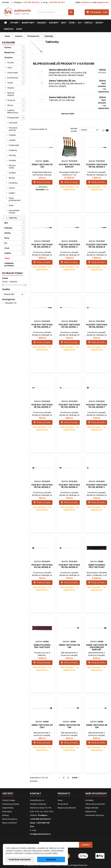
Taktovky (13, 218)
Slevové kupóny (10, 819)
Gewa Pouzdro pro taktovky (97, 566)
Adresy (5, 815)
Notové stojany (11, 94)
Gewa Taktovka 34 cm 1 (42, 726)
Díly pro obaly (12, 167)
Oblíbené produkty (9, 264)
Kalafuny (13, 150)
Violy (10, 68)
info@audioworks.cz (40, 834)
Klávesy (53, 23)
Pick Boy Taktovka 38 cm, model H (42, 406)
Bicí (63, 23)
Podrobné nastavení (20, 859)
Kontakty (89, 800)
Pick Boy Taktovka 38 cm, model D (69, 486)
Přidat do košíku (42, 182)
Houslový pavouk (13, 129)
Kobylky (12, 160)
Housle (11, 63)
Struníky (13, 155)
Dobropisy (7, 812)
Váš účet (8, 793)
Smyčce (8, 29)
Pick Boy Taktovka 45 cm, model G (69, 406)
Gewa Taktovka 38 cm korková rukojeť (97, 647)
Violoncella (13, 73)
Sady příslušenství (15, 199)
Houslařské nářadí (14, 212)
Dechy (99, 23)
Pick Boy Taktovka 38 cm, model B (97, 246)
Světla (88, 23)
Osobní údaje (9, 800)
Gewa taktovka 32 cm (62, 70)
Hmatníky (13, 183)
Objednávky (8, 808)
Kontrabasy (13, 78)
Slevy (19, 29)
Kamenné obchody (95, 815)
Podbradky (14, 145)
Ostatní (12, 140)
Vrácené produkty (11, 804)
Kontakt (5, 2)
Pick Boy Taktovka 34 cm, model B (42, 566)
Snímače (13, 123)
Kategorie (9, 42)
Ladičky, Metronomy (13, 111)
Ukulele (41, 23)
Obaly (10, 83)
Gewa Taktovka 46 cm (69, 646)
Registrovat (103, 2)
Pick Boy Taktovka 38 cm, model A (42, 326)
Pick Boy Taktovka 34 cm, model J (69, 326)
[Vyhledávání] (55, 12)
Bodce (12, 178)
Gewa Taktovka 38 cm (69, 726)
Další (76, 778)
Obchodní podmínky (95, 804)
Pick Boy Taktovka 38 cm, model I (97, 326)
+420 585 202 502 (30, 2)
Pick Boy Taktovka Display (69, 166)
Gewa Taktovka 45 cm (97, 726)
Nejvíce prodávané (67, 808)
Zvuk (72, 23)
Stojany (11, 88)
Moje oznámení (10, 823)
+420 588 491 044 (57, 2)
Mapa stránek (92, 808)
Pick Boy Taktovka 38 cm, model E (97, 166)
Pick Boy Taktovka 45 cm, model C (97, 486)
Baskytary (28, 23)
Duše (11, 205)
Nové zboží (63, 804)
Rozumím (51, 859)
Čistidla (12, 135)
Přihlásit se (87, 2)
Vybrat (90, 130)
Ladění (12, 193)
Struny (10, 105)
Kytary (14, 23)
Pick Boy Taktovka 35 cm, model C (69, 246)
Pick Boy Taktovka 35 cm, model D (42, 246)
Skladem (11, 303)
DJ (79, 23)
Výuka (12, 188)
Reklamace (91, 812)
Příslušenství (13, 118)
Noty (7, 238)
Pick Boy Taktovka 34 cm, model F (97, 406)
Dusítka (12, 173)
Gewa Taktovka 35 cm (62, 81)
